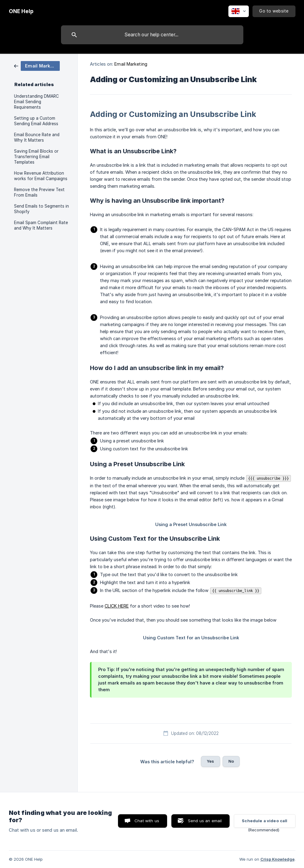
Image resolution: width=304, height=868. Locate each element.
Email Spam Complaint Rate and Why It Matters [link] (41, 225)
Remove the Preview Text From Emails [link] (39, 192)
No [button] (231, 761)
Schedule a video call (265, 821)
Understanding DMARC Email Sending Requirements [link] (36, 102)
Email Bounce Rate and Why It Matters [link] (37, 137)
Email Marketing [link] (131, 64)
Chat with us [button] (147, 821)
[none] (21, 11)
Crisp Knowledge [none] (277, 859)
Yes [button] (210, 761)
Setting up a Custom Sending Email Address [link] (36, 121)
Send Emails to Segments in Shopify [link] (41, 209)
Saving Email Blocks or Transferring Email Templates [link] (36, 157)
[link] (37, 65)
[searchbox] (152, 35)
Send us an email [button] (205, 821)
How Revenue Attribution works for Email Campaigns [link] (41, 176)
